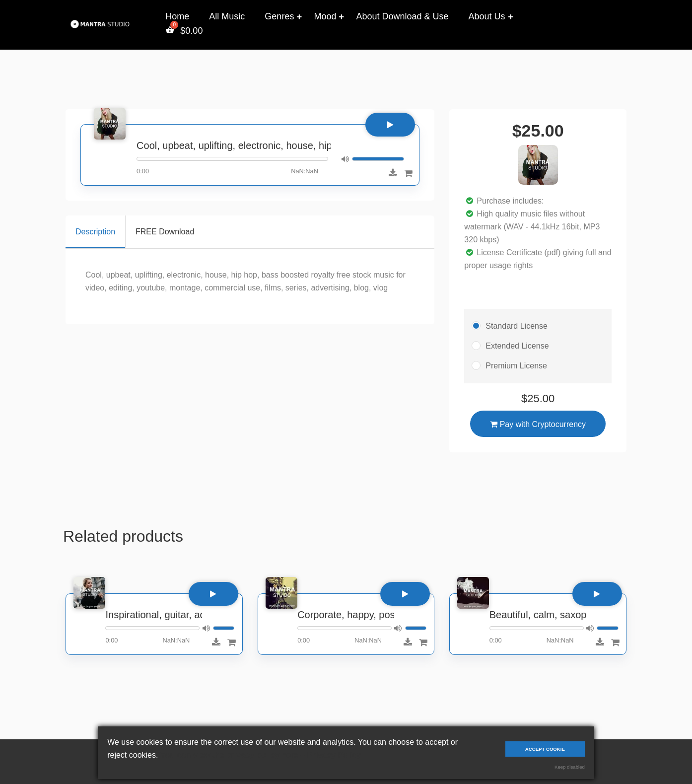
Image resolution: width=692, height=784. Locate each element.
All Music (227, 16)
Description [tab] (95, 232)
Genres (279, 16)
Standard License (517, 326)
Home (177, 16)
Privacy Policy (334, 755)
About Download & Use (402, 16)
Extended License (517, 346)
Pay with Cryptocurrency (538, 424)
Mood (325, 16)
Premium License (516, 366)
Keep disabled (570, 767)
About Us (487, 16)
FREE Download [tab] (165, 232)
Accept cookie (545, 749)
